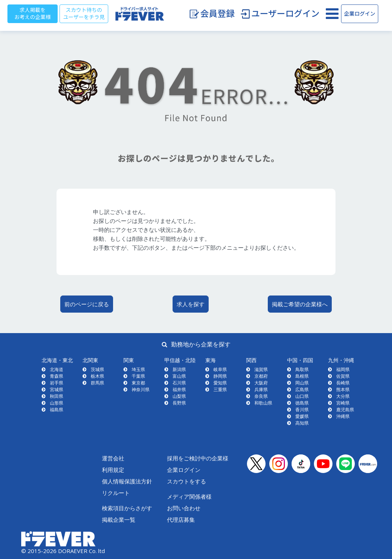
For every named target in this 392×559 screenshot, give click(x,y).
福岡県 (343, 369)
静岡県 (220, 376)
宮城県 (57, 389)
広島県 (302, 389)
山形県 (57, 403)
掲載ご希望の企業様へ (300, 304)
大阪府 (261, 383)
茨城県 (97, 369)
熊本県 (343, 389)
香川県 (302, 410)
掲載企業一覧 (119, 520)
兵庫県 (261, 389)
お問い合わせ (184, 508)
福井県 (179, 389)
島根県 (302, 376)
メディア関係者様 (189, 496)
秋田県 (57, 396)
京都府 (261, 376)
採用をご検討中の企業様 (198, 458)
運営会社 (113, 458)
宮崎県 (343, 403)
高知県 (302, 423)
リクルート (116, 493)
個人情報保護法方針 (127, 481)
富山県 (179, 376)
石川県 (179, 383)
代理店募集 (181, 520)
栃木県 (97, 376)
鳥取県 (302, 369)
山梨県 (179, 396)
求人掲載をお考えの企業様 (33, 14)
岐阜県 (220, 369)
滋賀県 (261, 369)
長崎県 (343, 383)
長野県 (179, 403)
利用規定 (113, 470)
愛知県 (220, 383)
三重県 (220, 389)
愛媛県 (302, 416)
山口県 (302, 396)
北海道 (57, 369)
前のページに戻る (87, 304)
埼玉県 (138, 369)
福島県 (57, 410)
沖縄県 (343, 416)
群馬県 (97, 383)
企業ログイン (360, 14)
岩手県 (57, 383)
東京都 (138, 383)
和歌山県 (263, 403)
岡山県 (302, 383)
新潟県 (179, 369)
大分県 (343, 396)
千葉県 (138, 376)
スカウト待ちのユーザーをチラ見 (84, 14)
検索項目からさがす (127, 508)
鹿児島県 (345, 410)
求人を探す (191, 304)
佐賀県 (343, 376)
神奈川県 (141, 389)
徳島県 (302, 403)
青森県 (57, 376)
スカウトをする (187, 481)
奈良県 (261, 396)
